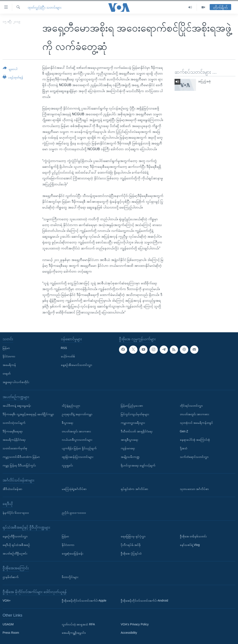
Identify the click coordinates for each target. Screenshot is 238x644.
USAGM (8, 624)
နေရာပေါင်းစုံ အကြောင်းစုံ (195, 440)
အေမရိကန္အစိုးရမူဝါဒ (74, 633)
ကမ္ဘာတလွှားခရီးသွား (133, 423)
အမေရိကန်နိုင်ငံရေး (14, 440)
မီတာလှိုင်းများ (70, 577)
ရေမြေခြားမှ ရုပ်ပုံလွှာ (133, 536)
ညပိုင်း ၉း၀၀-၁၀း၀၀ (74, 512)
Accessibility (129, 633)
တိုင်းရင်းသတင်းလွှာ (191, 406)
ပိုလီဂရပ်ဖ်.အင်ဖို (131, 545)
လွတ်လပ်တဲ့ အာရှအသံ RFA (78, 624)
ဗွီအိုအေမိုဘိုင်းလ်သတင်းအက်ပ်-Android (144, 601)
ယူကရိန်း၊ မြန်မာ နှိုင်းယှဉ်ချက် (79, 448)
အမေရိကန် (9, 365)
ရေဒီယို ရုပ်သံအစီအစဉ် (16, 545)
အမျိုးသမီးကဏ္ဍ (130, 457)
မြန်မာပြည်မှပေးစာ (132, 406)
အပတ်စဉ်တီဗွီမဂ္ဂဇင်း (15, 553)
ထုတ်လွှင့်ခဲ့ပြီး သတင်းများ (44, 7)
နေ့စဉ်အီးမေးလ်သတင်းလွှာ (77, 365)
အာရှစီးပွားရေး (129, 440)
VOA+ (7, 601)
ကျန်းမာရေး (128, 448)
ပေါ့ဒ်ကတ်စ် (68, 356)
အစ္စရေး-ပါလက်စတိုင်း (16, 382)
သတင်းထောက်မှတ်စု (15, 448)
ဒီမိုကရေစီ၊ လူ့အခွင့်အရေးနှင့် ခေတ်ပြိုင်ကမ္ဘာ (28, 414)
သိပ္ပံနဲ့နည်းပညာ (71, 406)
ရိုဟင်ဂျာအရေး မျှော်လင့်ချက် (138, 465)
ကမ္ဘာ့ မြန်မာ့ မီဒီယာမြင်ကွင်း (19, 465)
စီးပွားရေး (67, 423)
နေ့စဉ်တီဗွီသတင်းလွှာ (15, 536)
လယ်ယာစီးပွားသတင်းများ (77, 440)
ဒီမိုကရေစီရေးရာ (13, 431)
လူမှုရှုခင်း (67, 465)
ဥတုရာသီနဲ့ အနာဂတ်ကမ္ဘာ (77, 414)
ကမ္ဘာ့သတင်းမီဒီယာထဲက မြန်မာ (21, 457)
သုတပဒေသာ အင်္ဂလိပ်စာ (194, 489)
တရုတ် (7, 373)
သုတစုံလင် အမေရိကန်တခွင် (197, 423)
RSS (64, 348)
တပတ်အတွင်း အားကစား (76, 431)
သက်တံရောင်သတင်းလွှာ (194, 457)
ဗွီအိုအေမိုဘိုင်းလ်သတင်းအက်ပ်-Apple (84, 601)
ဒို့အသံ (184, 448)
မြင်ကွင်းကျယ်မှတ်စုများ (135, 414)
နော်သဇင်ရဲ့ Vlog (190, 545)
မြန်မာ (6, 348)
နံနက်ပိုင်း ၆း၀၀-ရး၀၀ (16, 512)
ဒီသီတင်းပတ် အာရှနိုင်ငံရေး (137, 431)
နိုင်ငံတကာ (9, 356)
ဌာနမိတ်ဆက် (11, 577)
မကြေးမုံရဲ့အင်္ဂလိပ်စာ (74, 489)
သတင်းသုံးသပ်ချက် (14, 423)
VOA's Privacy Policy (135, 624)
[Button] (10, 69)
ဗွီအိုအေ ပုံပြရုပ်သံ (131, 553)
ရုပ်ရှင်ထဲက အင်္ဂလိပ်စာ (134, 489)
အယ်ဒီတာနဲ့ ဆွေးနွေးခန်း (17, 406)
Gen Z (184, 431)
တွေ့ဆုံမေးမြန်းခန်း (72, 553)
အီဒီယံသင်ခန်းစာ (12, 489)
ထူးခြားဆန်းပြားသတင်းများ (78, 457)
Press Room (11, 633)
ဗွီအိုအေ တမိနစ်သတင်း (193, 536)
